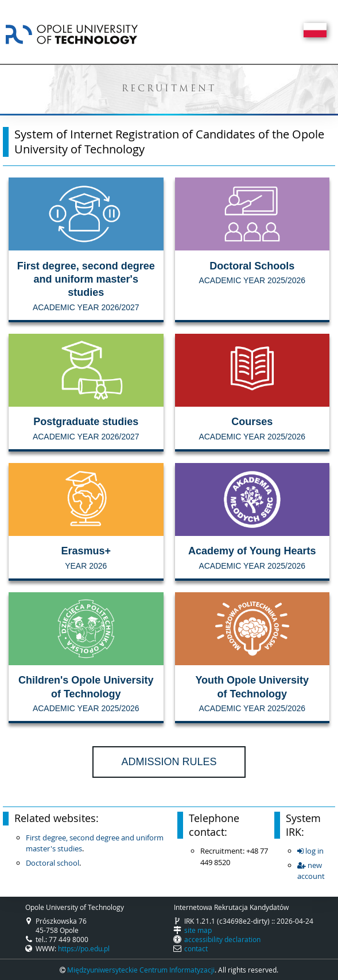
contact (196, 948)
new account (311, 871)
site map (198, 930)
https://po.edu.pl (84, 948)
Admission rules (169, 762)
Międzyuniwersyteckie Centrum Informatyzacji (141, 970)
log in (310, 851)
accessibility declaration (222, 939)
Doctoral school (53, 863)
